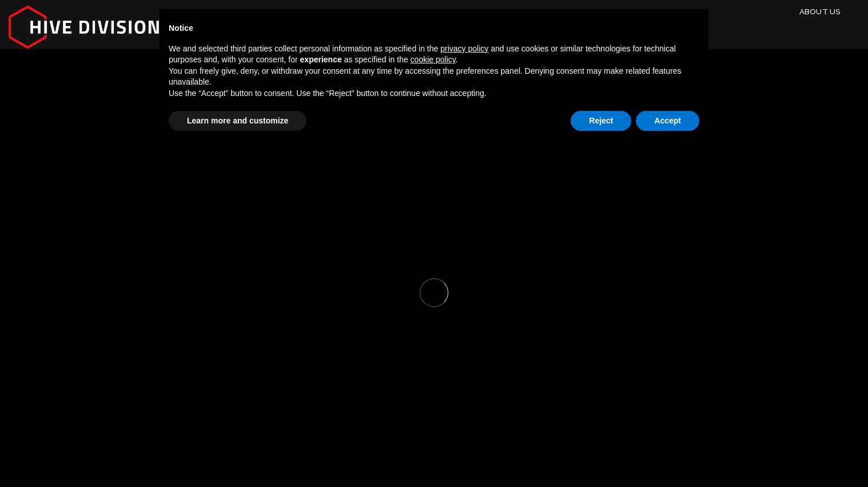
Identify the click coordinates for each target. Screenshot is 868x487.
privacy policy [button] (464, 49)
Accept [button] (668, 121)
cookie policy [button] (433, 59)
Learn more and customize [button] (238, 121)
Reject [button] (601, 121)
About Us (820, 11)
